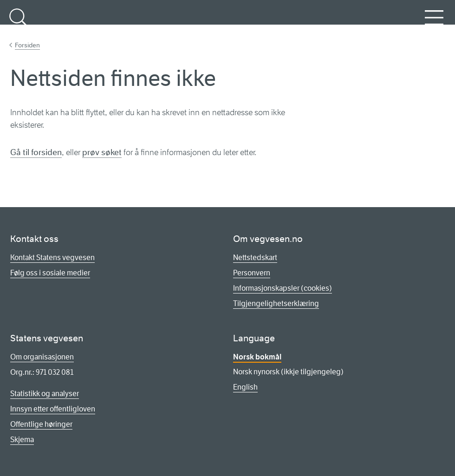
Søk (19, 23)
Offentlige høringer (41, 424)
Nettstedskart (255, 258)
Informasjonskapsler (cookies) (283, 288)
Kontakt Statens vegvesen (52, 258)
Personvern (252, 273)
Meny (434, 23)
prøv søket (102, 152)
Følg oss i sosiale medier (50, 273)
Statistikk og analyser (45, 394)
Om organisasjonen (42, 357)
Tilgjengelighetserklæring (276, 303)
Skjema (22, 440)
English (245, 387)
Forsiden (27, 45)
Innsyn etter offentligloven (53, 409)
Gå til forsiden (36, 152)
